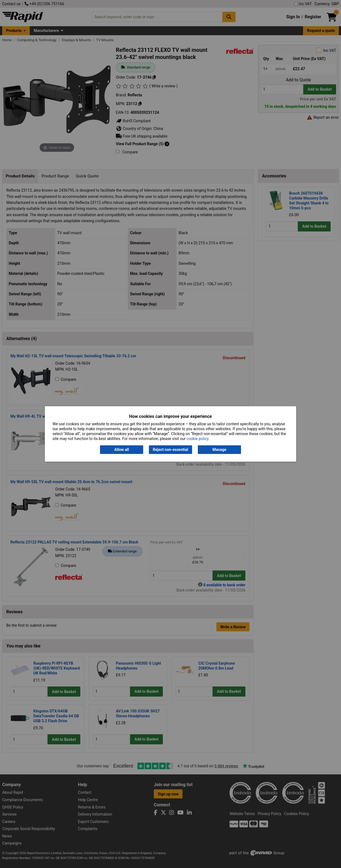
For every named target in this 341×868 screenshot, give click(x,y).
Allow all (121, 450)
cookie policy (198, 439)
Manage (220, 450)
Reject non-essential (170, 450)
